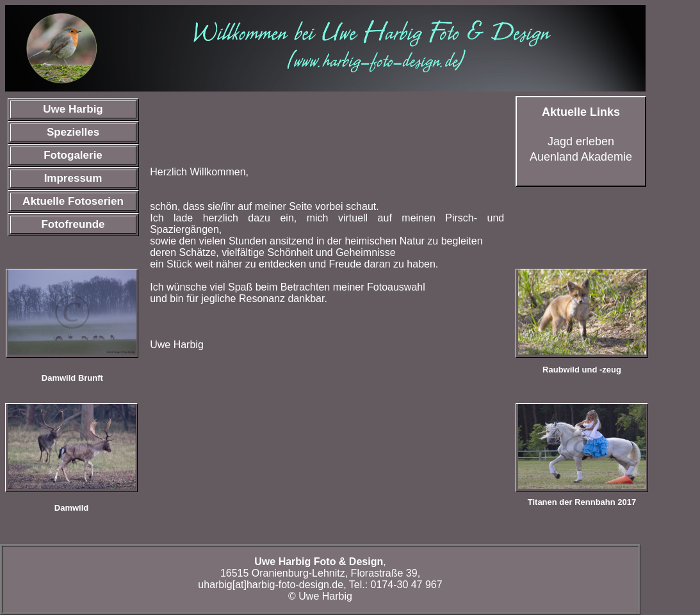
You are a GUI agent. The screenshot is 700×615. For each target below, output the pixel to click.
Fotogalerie (73, 155)
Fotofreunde (73, 224)
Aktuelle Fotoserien (73, 201)
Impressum (73, 178)
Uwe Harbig (73, 109)
